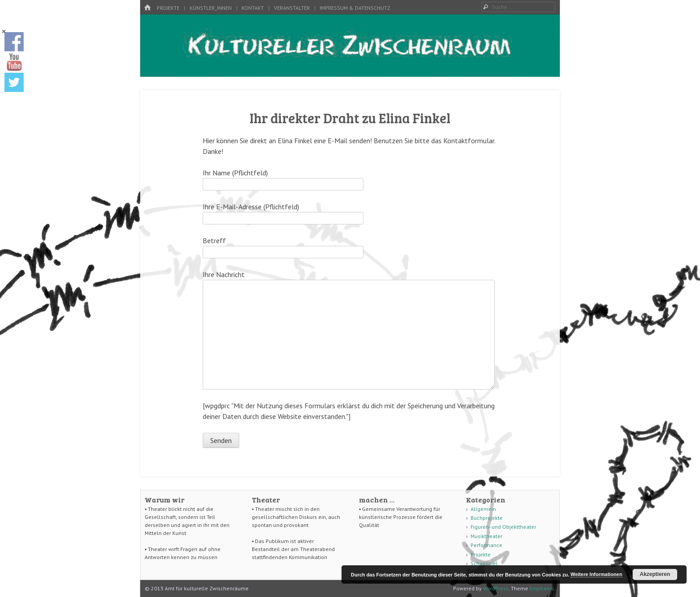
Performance (486, 545)
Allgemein (483, 509)
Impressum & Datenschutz (355, 8)
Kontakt (253, 8)
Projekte (168, 8)
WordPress (496, 588)
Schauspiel (484, 563)
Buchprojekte (487, 518)
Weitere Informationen (596, 574)
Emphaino (542, 588)
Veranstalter (292, 8)
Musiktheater (486, 536)
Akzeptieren (655, 574)
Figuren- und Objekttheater (503, 527)
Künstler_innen (211, 8)
